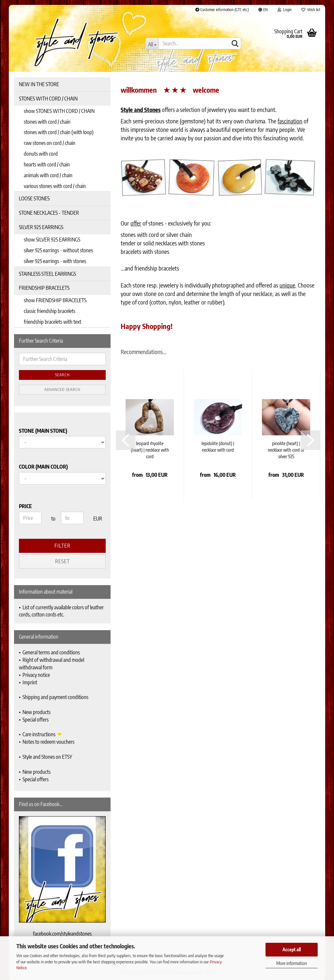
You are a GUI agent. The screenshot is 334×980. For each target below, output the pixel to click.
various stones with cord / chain (55, 186)
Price (25, 506)
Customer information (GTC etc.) (222, 10)
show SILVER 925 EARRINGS (52, 240)
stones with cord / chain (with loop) (59, 132)
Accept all (292, 949)
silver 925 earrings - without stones (58, 250)
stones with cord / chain (47, 122)
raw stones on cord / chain (50, 143)
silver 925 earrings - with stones (55, 261)
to (53, 519)
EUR (96, 519)
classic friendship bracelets (50, 311)
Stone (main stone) (43, 431)
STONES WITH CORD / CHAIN (48, 99)
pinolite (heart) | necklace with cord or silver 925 (286, 450)
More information (292, 963)
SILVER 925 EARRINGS (41, 227)
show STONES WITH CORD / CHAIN (59, 111)
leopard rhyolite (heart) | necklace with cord (150, 450)
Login (285, 10)
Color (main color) (43, 467)
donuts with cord (41, 154)
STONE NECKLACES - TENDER (49, 213)
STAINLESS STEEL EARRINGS (47, 274)
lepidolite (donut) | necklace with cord (218, 447)
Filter (62, 546)
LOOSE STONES (34, 198)
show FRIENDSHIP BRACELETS (55, 300)
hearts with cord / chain (47, 164)
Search (62, 375)
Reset (62, 561)
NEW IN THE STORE (39, 84)
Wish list (311, 10)
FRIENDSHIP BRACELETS (44, 288)
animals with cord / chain (48, 175)
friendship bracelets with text (53, 322)
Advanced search (62, 389)
